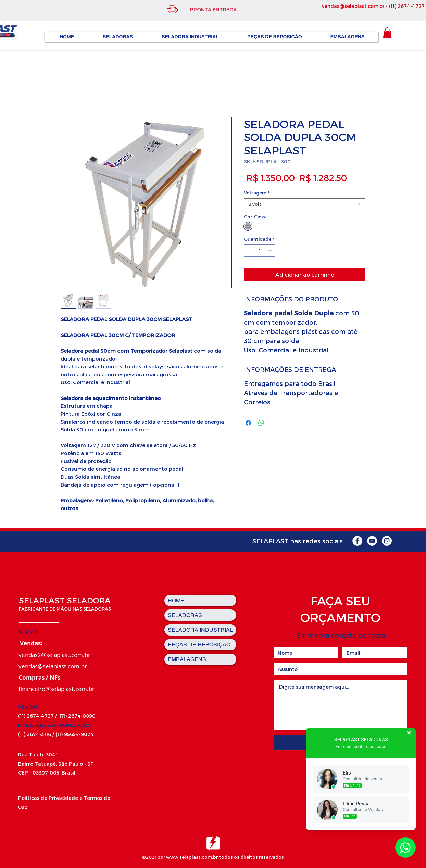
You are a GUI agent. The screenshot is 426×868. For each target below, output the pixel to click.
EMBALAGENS (187, 659)
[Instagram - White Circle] (387, 541)
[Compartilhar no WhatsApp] (261, 423)
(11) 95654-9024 (75, 734)
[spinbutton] (260, 251)
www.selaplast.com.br (192, 857)
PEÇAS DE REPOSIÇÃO (199, 645)
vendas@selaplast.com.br (353, 6)
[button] (387, 33)
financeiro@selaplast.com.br (57, 689)
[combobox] (305, 204)
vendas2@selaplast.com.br (54, 655)
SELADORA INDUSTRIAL (200, 630)
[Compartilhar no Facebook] (248, 423)
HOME (176, 600)
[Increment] (271, 251)
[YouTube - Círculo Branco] (372, 541)
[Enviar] (340, 743)
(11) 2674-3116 (35, 734)
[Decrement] (249, 251)
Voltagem (257, 193)
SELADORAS (185, 615)
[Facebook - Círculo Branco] (357, 541)
